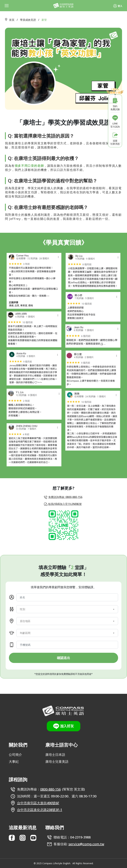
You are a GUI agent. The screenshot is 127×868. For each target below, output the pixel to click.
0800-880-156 (50, 789)
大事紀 (14, 762)
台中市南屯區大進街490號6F (38, 803)
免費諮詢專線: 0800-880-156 (65, 497)
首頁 (12, 20)
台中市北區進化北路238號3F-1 (40, 810)
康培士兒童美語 (57, 762)
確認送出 (63, 658)
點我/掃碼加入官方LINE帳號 (65, 504)
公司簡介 (15, 755)
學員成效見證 (28, 20)
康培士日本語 (55, 755)
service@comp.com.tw (86, 844)
